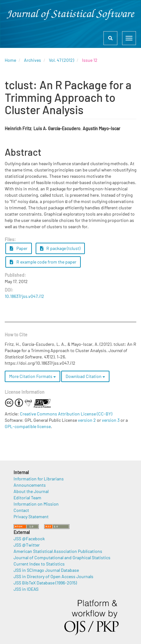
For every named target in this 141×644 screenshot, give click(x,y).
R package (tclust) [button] (60, 248)
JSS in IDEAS (26, 589)
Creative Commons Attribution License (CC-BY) (66, 414)
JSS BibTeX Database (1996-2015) (45, 583)
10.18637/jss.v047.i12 (24, 296)
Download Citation (85, 376)
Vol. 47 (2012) (62, 60)
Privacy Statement (31, 516)
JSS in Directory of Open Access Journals (53, 576)
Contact (21, 510)
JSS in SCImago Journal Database (46, 570)
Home (10, 60)
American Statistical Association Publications (58, 551)
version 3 (111, 420)
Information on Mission (36, 504)
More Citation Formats (32, 376)
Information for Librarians (39, 479)
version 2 (87, 420)
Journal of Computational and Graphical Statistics (62, 557)
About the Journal (31, 491)
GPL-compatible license (28, 426)
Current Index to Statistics (39, 564)
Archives (32, 60)
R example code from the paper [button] (43, 262)
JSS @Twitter (27, 545)
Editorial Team (27, 498)
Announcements (30, 485)
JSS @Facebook (29, 539)
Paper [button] (19, 248)
